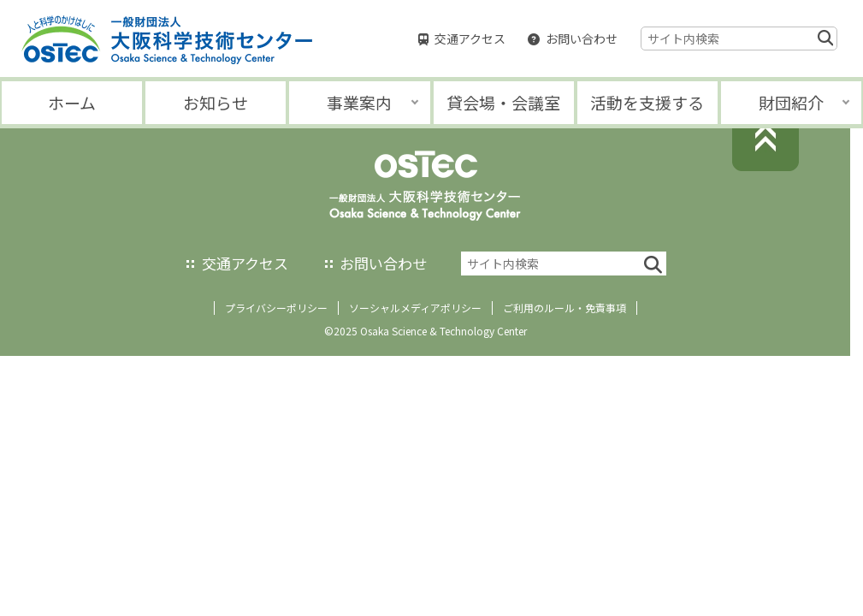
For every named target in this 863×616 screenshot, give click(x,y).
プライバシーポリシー (276, 308)
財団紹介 (791, 102)
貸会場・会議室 (503, 102)
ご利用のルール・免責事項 (564, 308)
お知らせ (216, 102)
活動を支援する (647, 102)
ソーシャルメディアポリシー (415, 308)
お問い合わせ (582, 38)
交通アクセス (470, 38)
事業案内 (359, 102)
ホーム (72, 102)
